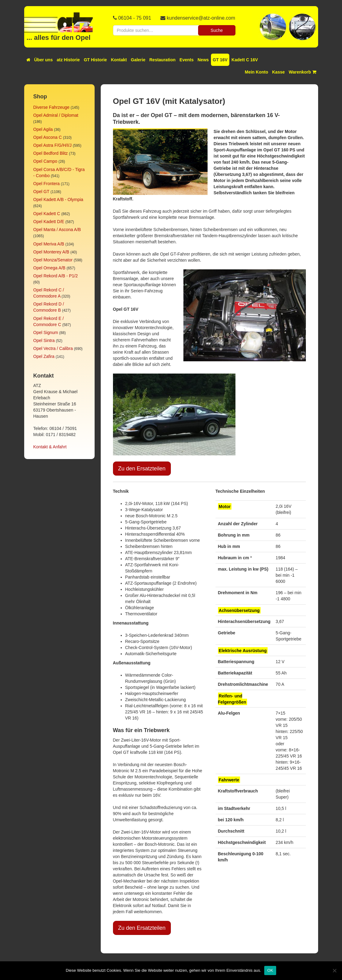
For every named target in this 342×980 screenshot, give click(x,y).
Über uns (44, 60)
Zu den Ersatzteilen (142, 469)
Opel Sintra (44, 340)
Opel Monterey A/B (51, 252)
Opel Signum (46, 332)
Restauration (163, 60)
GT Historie (95, 60)
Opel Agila (43, 129)
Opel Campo (45, 161)
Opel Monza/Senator (53, 260)
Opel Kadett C (47, 214)
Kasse (278, 72)
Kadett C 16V (245, 60)
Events (186, 60)
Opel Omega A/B (49, 268)
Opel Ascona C (48, 137)
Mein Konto (257, 72)
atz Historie (68, 60)
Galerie (138, 60)
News (203, 60)
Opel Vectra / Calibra (53, 348)
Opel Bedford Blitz (51, 153)
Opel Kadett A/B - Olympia (58, 199)
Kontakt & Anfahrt (50, 447)
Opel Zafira (44, 356)
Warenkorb (303, 72)
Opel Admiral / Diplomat (56, 115)
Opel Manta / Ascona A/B (57, 230)
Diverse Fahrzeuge (51, 107)
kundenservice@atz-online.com (201, 18)
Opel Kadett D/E (49, 222)
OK (270, 970)
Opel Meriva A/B (49, 244)
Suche (217, 30)
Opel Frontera (47, 184)
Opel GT (41, 192)
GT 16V (220, 60)
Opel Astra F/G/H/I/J (53, 145)
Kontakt (119, 60)
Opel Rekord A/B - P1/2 (56, 276)
